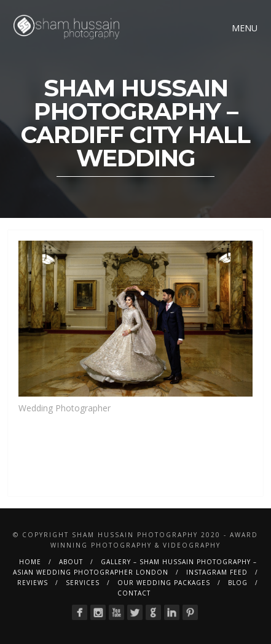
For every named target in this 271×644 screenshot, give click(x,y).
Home (30, 562)
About (71, 562)
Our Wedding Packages (164, 583)
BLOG (238, 583)
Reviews (33, 583)
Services (83, 583)
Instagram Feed (217, 572)
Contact (134, 593)
